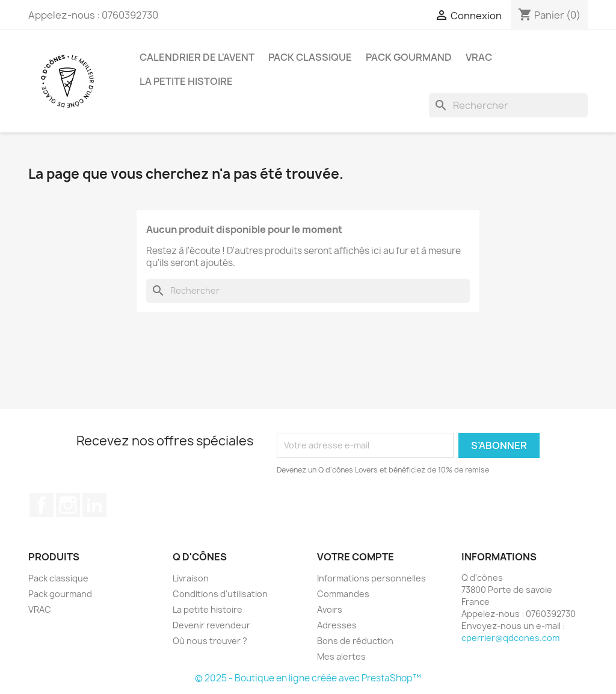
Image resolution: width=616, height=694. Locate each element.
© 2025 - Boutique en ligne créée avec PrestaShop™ (308, 678)
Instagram (68, 505)
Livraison (191, 578)
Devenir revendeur (211, 625)
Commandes (343, 594)
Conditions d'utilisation (220, 594)
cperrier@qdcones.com (510, 638)
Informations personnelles (371, 578)
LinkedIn (94, 505)
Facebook (42, 505)
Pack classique (310, 57)
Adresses (337, 625)
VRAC (479, 57)
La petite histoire (186, 81)
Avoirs (330, 609)
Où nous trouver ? (210, 641)
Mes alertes (341, 656)
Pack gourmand (409, 57)
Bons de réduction (355, 641)
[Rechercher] (508, 105)
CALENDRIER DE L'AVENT (197, 57)
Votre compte (356, 557)
